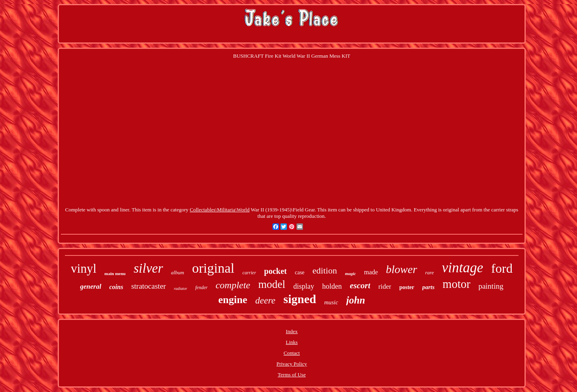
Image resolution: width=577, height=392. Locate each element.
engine (233, 300)
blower (401, 269)
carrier (249, 273)
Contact (292, 353)
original (213, 268)
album (178, 272)
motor (457, 284)
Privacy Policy (292, 364)
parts (429, 287)
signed (300, 299)
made (371, 272)
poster (407, 287)
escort (360, 285)
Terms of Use (292, 375)
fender (201, 287)
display (304, 286)
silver (148, 268)
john (356, 300)
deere (265, 301)
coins (116, 287)
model (272, 284)
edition (325, 270)
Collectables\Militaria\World (220, 210)
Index (292, 331)
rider (385, 286)
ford (502, 268)
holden (332, 286)
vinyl (84, 268)
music (331, 302)
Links (292, 342)
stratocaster (148, 286)
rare (430, 272)
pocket (275, 271)
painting (491, 286)
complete (233, 285)
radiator (181, 288)
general (91, 286)
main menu (115, 273)
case (300, 272)
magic (351, 273)
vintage (463, 268)
